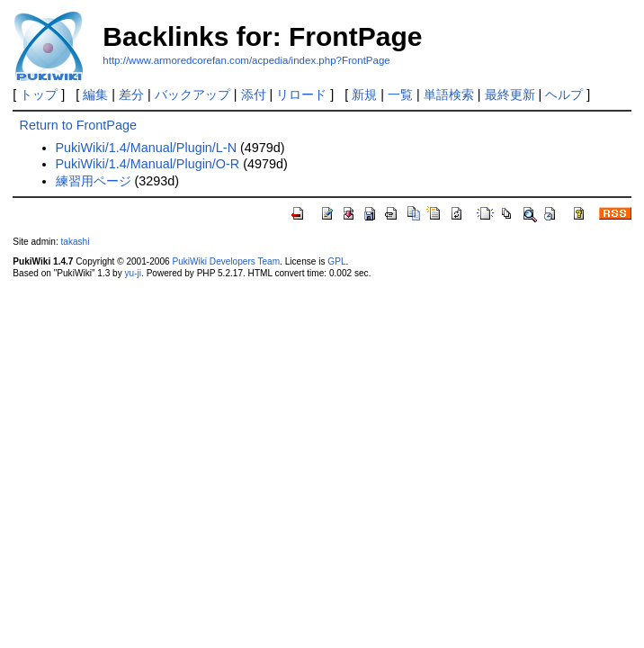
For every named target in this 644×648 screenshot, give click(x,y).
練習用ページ (94, 181)
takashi (76, 242)
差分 (131, 94)
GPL (336, 261)
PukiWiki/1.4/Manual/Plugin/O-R (148, 164)
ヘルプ (564, 94)
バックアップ (192, 94)
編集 (95, 94)
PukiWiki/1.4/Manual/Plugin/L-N (147, 148)
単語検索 (449, 94)
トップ (39, 94)
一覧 (400, 94)
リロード (301, 94)
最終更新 (510, 94)
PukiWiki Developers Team (226, 261)
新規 (364, 94)
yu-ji (133, 273)
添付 (254, 94)
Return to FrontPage (78, 125)
